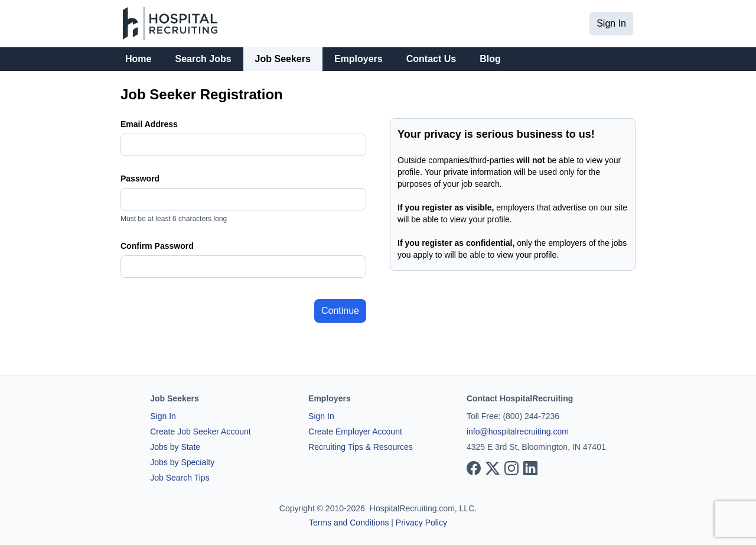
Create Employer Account (355, 432)
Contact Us (431, 59)
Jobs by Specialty (182, 462)
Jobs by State (175, 447)
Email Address (149, 124)
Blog (490, 59)
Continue (340, 311)
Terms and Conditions (349, 523)
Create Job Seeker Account (200, 432)
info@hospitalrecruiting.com (518, 432)
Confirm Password (157, 246)
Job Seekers (283, 59)
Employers (359, 59)
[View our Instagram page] (511, 468)
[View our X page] (493, 468)
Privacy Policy (421, 523)
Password (140, 179)
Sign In (611, 23)
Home (138, 59)
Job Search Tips (180, 478)
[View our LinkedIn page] (530, 468)
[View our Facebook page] (474, 468)
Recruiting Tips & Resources (361, 447)
